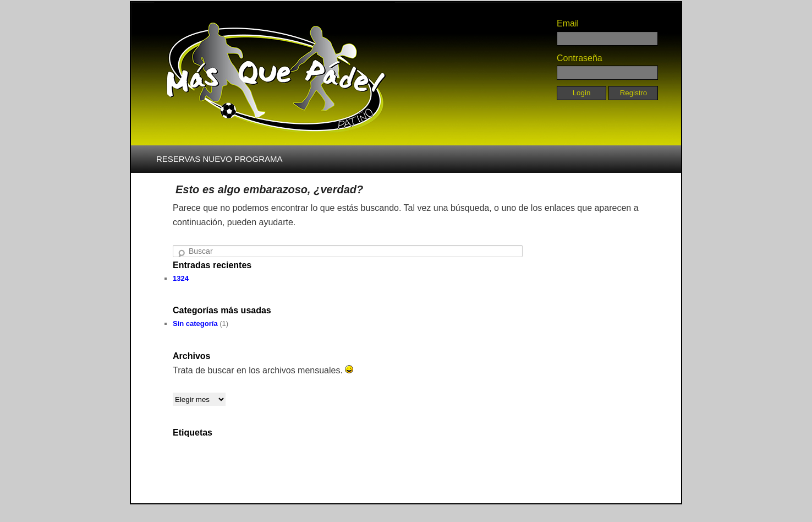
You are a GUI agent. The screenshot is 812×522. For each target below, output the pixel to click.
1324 (181, 278)
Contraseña (580, 58)
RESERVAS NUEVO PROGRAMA (220, 159)
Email (568, 23)
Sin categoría (195, 323)
